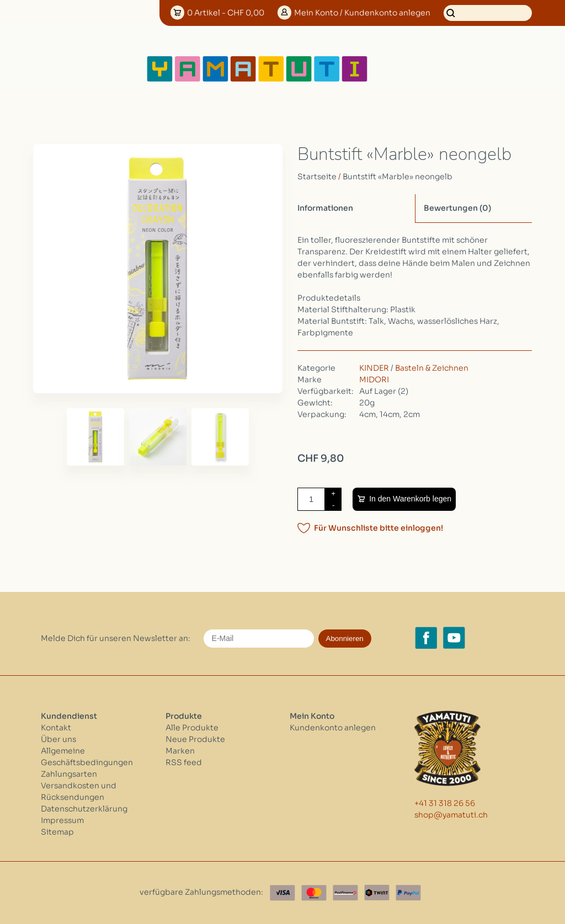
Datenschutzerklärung (84, 809)
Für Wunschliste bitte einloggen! (379, 528)
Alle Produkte (192, 728)
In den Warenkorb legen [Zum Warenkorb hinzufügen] (410, 499)
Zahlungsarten (69, 774)
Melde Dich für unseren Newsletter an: (116, 638)
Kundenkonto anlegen (333, 728)
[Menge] (311, 499)
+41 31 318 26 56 (445, 803)
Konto (362, 13)
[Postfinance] (345, 893)
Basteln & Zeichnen (432, 368)
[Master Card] (314, 893)
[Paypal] (408, 893)
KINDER (374, 368)
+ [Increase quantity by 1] (333, 493)
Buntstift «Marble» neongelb (398, 177)
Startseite (317, 177)
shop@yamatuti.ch (451, 815)
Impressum (62, 820)
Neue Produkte (195, 739)
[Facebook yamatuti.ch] (426, 638)
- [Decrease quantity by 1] (333, 505)
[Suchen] (488, 13)
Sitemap (57, 832)
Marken (180, 751)
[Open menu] (404, 69)
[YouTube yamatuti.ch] (454, 638)
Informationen (325, 208)
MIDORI (374, 380)
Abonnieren (345, 639)
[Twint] (377, 893)
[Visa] (282, 893)
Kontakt (56, 728)
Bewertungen (457, 208)
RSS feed (184, 762)
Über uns (58, 739)
